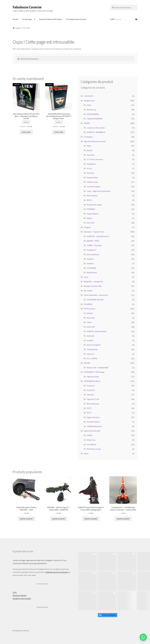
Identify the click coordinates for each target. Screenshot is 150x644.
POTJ (89, 413)
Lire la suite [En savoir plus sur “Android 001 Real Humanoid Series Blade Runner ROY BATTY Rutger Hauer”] (59, 132)
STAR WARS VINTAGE (95, 300)
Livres (86, 277)
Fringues (87, 227)
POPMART (91, 209)
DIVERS (87, 123)
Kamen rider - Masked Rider (98, 368)
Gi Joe (89, 168)
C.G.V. (15, 592)
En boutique (27, 19)
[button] (143, 637)
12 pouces (91, 386)
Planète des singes (94, 205)
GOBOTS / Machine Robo (97, 331)
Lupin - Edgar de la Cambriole (99, 191)
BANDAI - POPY (93, 241)
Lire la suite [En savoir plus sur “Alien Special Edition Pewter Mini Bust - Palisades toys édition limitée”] (26, 132)
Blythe (90, 150)
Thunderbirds (92, 349)
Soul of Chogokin (94, 345)
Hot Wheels (92, 444)
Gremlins (91, 173)
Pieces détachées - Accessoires (96, 295)
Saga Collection (93, 417)
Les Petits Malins (94, 187)
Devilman (91, 155)
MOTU (89, 200)
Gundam (90, 263)
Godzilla (90, 259)
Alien (89, 146)
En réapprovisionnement (76, 19)
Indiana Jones (92, 182)
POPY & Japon (89, 309)
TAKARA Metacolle (94, 426)
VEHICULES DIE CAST (92, 431)
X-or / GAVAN (92, 358)
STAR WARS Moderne (92, 381)
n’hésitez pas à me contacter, (57, 572)
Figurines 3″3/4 (93, 399)
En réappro (88, 137)
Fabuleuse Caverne (27, 7)
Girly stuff (91, 327)
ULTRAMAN (91, 268)
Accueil (15, 19)
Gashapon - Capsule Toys (94, 232)
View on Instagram (108, 615)
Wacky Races (92, 272)
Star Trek (91, 223)
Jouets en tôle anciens (96, 128)
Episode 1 (91, 395)
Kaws (89, 105)
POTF (89, 408)
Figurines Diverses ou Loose (95, 141)
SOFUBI (87, 363)
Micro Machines (93, 404)
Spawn (89, 218)
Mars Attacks (92, 196)
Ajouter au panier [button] (26, 519)
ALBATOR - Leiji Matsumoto (98, 236)
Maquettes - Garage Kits (93, 281)
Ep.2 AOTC (91, 390)
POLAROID (88, 304)
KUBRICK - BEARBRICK (96, 132)
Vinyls (86, 453)
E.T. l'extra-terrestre (95, 159)
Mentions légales (20, 595)
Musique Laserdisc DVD (93, 286)
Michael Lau (92, 110)
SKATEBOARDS (93, 114)
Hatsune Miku (92, 178)
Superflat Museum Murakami (51, 19)
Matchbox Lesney (94, 449)
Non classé (88, 291)
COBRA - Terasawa (94, 245)
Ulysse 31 (91, 354)
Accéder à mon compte (22, 598)
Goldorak (91, 336)
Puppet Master (93, 214)
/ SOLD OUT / (89, 96)
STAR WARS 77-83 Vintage (94, 372)
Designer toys (89, 101)
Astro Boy (91, 318)
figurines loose (93, 377)
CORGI (89, 435)
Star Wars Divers (93, 422)
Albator (90, 313)
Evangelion (91, 164)
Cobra (89, 322)
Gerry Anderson (93, 254)
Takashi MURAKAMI (95, 119)
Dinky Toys (91, 440)
